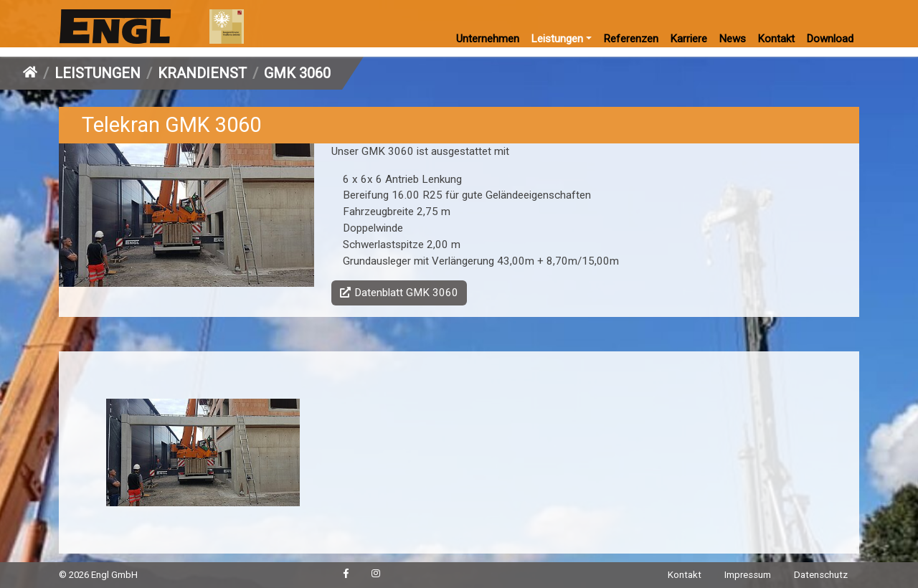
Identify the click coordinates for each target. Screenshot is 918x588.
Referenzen (631, 39)
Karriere (688, 39)
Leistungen (557, 39)
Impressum (748, 575)
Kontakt (776, 39)
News (732, 39)
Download (830, 39)
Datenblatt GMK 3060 (406, 293)
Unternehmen (488, 39)
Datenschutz (821, 575)
